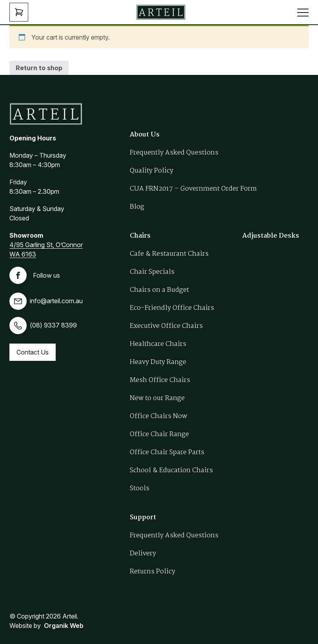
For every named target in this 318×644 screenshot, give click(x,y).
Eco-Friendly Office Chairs (172, 308)
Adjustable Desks (271, 236)
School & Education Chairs (171, 470)
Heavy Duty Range (158, 362)
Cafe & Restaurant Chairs (169, 254)
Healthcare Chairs (158, 344)
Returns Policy (153, 572)
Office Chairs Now (158, 416)
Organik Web (64, 626)
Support (143, 518)
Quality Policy (152, 171)
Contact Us (33, 352)
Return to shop (39, 68)
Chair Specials (152, 272)
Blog (137, 207)
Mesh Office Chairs (160, 380)
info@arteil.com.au (46, 301)
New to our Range (157, 398)
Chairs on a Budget (159, 290)
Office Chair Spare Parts (167, 452)
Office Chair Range (159, 434)
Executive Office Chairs (166, 326)
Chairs (140, 236)
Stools (140, 488)
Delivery (143, 554)
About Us (145, 135)
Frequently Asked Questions (174, 153)
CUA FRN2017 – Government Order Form (193, 189)
